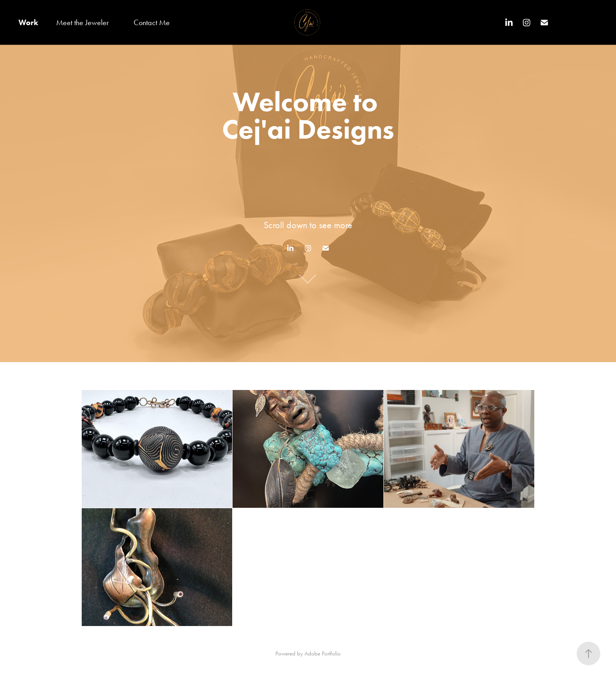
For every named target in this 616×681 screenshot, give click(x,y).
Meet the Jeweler (82, 22)
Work (28, 22)
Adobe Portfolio (323, 654)
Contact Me (152, 22)
